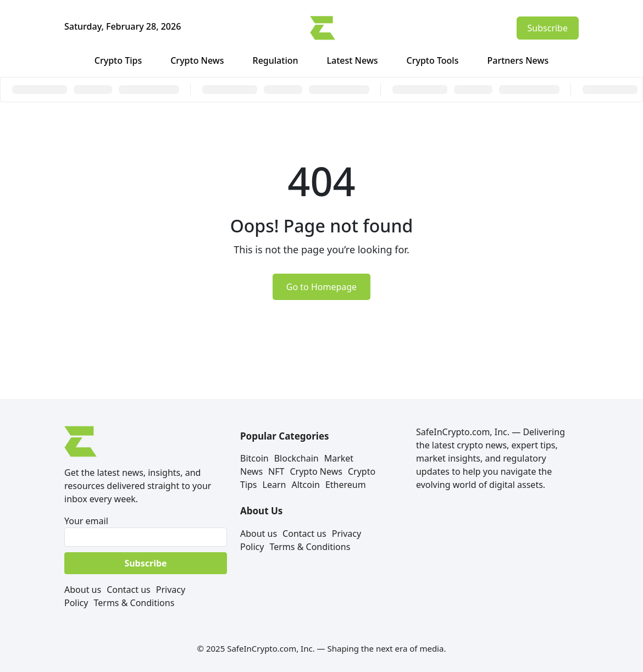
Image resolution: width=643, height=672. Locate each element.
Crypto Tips (118, 60)
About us (83, 590)
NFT (276, 471)
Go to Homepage (321, 287)
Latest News (353, 60)
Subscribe (548, 28)
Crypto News (197, 60)
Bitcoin (254, 458)
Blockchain (296, 458)
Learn (275, 485)
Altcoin (306, 485)
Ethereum (346, 485)
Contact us (129, 590)
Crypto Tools (433, 60)
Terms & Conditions (134, 603)
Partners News (518, 60)
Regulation (276, 60)
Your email (146, 531)
